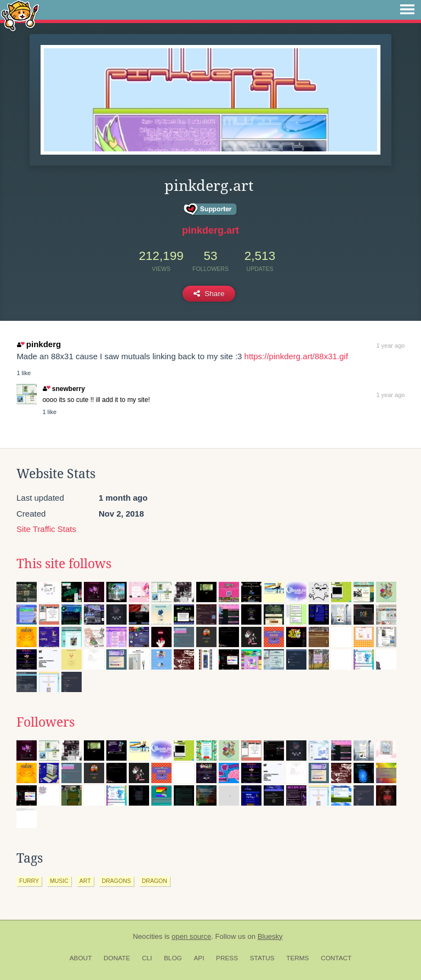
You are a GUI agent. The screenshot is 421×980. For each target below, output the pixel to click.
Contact (336, 958)
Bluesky (270, 936)
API (199, 958)
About (81, 958)
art (85, 881)
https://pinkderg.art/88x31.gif (296, 356)
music (59, 881)
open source (191, 936)
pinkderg (39, 344)
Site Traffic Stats (46, 529)
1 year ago (390, 345)
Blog (173, 958)
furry (29, 881)
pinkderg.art (210, 230)
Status (262, 958)
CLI (147, 958)
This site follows (64, 564)
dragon (155, 881)
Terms (297, 958)
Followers (45, 722)
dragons (116, 881)
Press (227, 958)
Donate (117, 958)
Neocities (147, 936)
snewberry (64, 389)
